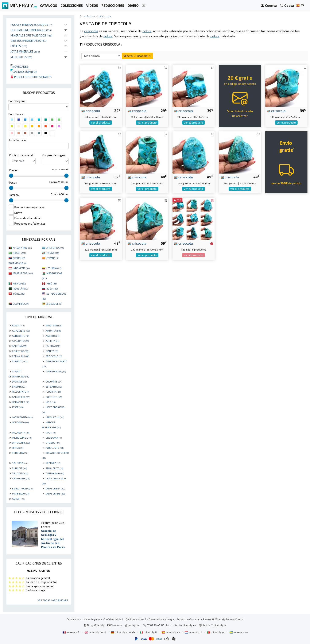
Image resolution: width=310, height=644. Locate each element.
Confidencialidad (113, 619)
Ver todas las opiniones (53, 600)
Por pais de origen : (54, 155)
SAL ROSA (20, 463)
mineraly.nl (194, 632)
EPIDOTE (19, 387)
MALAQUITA (21, 432)
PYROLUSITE (55, 448)
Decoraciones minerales (31, 30)
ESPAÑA (53, 258)
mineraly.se (239, 632)
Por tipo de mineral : (22, 155)
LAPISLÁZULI (55, 417)
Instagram (133, 625)
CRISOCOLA (54, 356)
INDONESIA (21, 268)
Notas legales (92, 619)
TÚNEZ (19, 294)
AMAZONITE (21, 331)
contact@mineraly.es (183, 625)
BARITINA (20, 346)
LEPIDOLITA (20, 422)
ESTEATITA (54, 387)
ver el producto (101, 123)
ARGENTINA (55, 248)
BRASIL (19, 253)
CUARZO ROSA (56, 371)
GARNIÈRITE (21, 397)
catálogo (89, 16)
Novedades (19, 67)
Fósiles (19, 46)
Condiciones (74, 619)
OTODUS (53, 443)
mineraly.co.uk (96, 632)
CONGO (53, 253)
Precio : (14, 170)
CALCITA (53, 346)
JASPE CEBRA (55, 488)
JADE (51, 402)
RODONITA (20, 453)
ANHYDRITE (20, 336)
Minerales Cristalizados (31, 35)
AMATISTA (54, 325)
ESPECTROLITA (22, 488)
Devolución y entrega (161, 619)
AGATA (18, 325)
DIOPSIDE (19, 381)
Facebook (115, 625)
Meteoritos (21, 57)
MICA (51, 432)
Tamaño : (15, 195)
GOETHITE (54, 397)
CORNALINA (20, 356)
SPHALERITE (54, 468)
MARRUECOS (23, 273)
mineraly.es (171, 632)
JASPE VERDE (55, 493)
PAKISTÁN (20, 288)
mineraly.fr (71, 632)
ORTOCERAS (21, 443)
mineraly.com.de (123, 632)
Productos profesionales (31, 77)
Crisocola (105, 16)
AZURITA (52, 341)
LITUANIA (54, 268)
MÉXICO (19, 283)
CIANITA (52, 351)
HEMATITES (20, 402)
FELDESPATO (21, 392)
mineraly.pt (216, 632)
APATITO (52, 336)
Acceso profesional (189, 619)
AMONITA (53, 331)
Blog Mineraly (94, 625)
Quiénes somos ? (136, 619)
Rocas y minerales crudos (32, 25)
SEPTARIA (53, 463)
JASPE (18, 407)
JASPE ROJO (21, 493)
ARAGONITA (20, 341)
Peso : (13, 183)
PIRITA (18, 448)
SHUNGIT (19, 468)
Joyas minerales (25, 51)
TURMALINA (55, 473)
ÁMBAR (18, 499)
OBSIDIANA (54, 438)
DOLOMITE (54, 381)
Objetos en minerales (29, 41)
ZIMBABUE (54, 304)
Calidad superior (24, 72)
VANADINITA (21, 478)
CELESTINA (21, 351)
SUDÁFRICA (21, 304)
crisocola (91, 110)
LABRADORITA (23, 417)
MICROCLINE (22, 438)
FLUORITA (53, 392)
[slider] (11, 176)
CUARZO (20, 361)
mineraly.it (149, 632)
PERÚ (51, 283)
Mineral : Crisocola (137, 56)
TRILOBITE (20, 473)
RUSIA (52, 288)
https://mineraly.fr (215, 625)
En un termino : (18, 140)
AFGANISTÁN (22, 248)
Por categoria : (18, 101)
